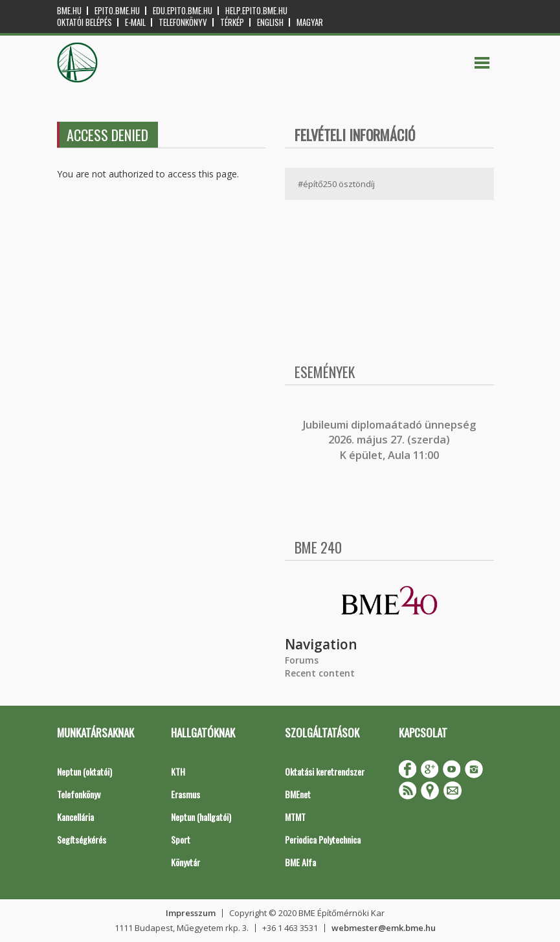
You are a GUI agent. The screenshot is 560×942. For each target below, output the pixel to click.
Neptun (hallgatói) (201, 817)
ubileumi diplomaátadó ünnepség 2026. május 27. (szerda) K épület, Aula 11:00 (391, 440)
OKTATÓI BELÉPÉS (84, 22)
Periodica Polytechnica (323, 839)
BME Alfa (300, 862)
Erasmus (185, 794)
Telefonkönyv (183, 22)
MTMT (295, 817)
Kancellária (75, 817)
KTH (178, 771)
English (270, 22)
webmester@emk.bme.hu (384, 928)
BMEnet (298, 794)
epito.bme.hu (117, 11)
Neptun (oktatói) (84, 771)
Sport (181, 839)
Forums (302, 660)
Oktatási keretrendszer (325, 771)
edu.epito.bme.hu (183, 11)
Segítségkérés (82, 839)
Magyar (310, 22)
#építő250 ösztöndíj (336, 184)
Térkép (232, 22)
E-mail (135, 22)
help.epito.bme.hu (256, 11)
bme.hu (69, 11)
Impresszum (191, 913)
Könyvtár (185, 862)
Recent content (320, 673)
